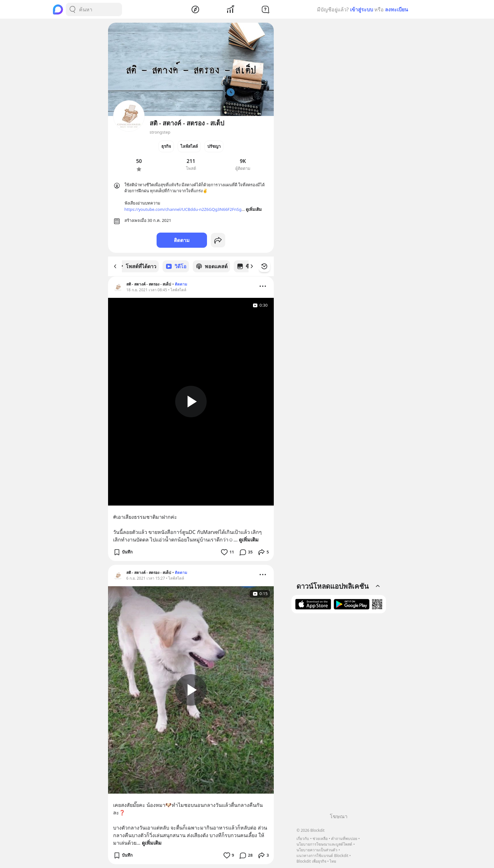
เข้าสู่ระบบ (362, 9)
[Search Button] (72, 9)
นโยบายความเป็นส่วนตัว (317, 850)
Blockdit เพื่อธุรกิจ (311, 861)
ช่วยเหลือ (320, 839)
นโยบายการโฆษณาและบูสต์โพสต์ (324, 844)
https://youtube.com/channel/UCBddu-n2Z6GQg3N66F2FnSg (183, 209)
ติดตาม (182, 240)
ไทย (333, 861)
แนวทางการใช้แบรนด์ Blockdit (322, 856)
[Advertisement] (339, 715)
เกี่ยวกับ (303, 839)
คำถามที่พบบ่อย (344, 839)
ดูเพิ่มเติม (249, 539)
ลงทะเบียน (396, 9)
